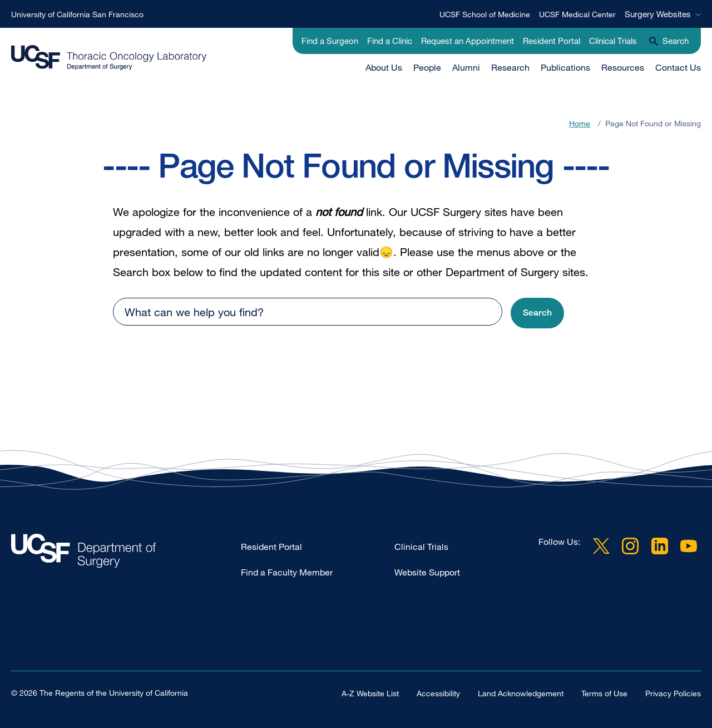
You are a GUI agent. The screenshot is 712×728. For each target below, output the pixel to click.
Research (510, 67)
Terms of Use (604, 693)
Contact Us (678, 67)
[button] (537, 313)
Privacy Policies (673, 693)
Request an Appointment (468, 41)
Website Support (427, 572)
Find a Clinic (390, 41)
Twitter (601, 546)
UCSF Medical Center (577, 14)
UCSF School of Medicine (485, 14)
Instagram (630, 546)
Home (580, 123)
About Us (384, 67)
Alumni (466, 67)
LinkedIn (660, 546)
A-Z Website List (370, 693)
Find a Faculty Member (287, 572)
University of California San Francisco (77, 14)
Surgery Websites (658, 14)
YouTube (689, 546)
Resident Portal (552, 41)
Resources (623, 67)
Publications (565, 67)
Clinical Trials (613, 41)
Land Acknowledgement (521, 693)
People (427, 67)
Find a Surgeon (330, 41)
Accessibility (438, 693)
